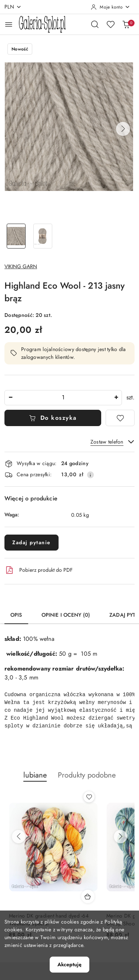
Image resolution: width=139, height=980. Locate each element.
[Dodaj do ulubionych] (120, 418)
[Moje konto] (110, 7)
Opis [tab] (16, 615)
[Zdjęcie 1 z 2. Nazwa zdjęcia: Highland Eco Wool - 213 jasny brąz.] (16, 236)
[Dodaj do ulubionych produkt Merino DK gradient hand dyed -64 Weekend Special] (89, 797)
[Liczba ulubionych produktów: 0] (110, 24)
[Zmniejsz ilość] (10, 398)
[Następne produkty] (120, 837)
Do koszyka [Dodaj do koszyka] (53, 418)
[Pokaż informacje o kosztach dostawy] (90, 475)
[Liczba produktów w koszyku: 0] (126, 24)
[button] (123, 129)
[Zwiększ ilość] (116, 398)
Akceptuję (69, 964)
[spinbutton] (63, 398)
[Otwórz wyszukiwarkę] (95, 24)
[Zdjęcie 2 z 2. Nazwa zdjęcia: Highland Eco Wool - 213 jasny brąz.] (43, 236)
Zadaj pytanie (32, 542)
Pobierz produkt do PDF (39, 570)
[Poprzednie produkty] (19, 837)
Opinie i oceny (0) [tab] (66, 615)
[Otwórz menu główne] (9, 24)
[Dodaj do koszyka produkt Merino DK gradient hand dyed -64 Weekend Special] (88, 896)
